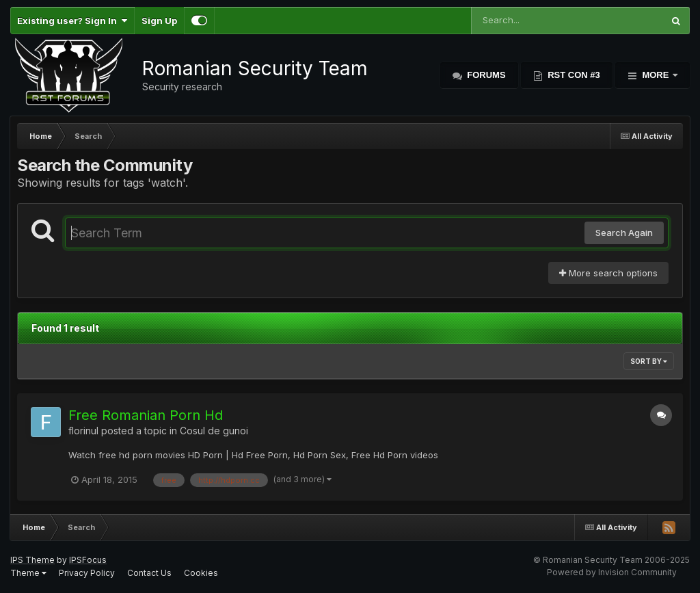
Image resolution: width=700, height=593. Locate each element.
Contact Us (149, 573)
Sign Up (159, 21)
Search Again (624, 233)
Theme (28, 573)
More (656, 75)
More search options (608, 273)
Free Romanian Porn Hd (146, 415)
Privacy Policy (87, 573)
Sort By (649, 361)
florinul (83, 431)
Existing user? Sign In (72, 21)
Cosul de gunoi (214, 431)
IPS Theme (32, 560)
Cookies (201, 573)
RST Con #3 (573, 75)
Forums (485, 75)
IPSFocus (88, 560)
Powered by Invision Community (612, 572)
